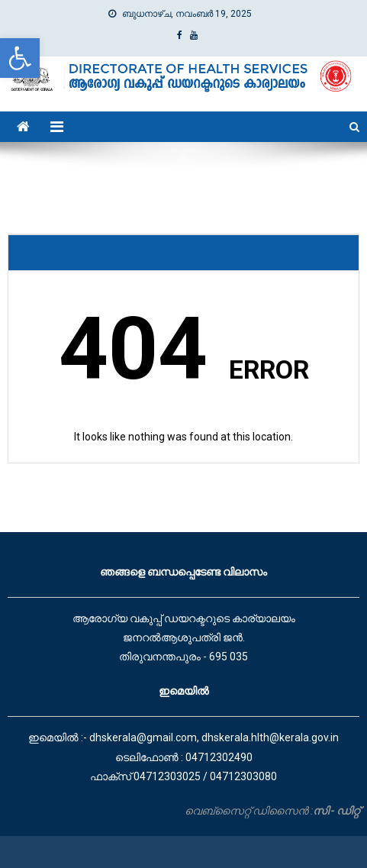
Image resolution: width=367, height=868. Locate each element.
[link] (20, 58)
